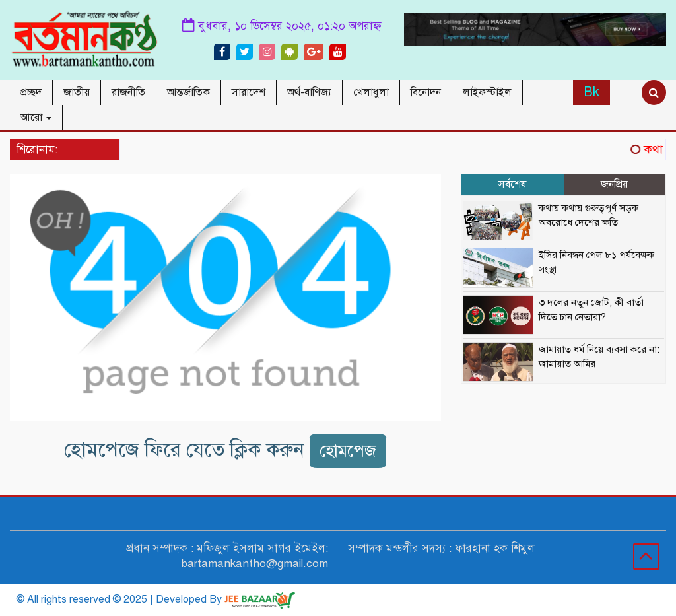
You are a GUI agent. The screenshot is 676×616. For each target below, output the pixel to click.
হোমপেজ (348, 451)
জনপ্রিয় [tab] (614, 184)
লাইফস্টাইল (487, 92)
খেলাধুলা (371, 92)
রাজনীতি (128, 92)
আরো (36, 118)
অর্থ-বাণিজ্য (309, 92)
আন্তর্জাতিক (188, 92)
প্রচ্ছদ (31, 92)
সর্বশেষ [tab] (512, 184)
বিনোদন (426, 92)
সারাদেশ (249, 92)
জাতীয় (77, 92)
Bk (591, 92)
